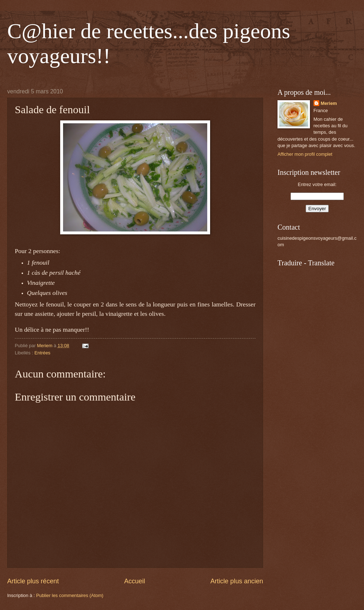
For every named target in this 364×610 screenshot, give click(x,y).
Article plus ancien (237, 581)
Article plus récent (33, 581)
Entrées (42, 353)
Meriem (329, 103)
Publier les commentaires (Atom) (70, 595)
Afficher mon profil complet (305, 154)
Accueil (134, 581)
